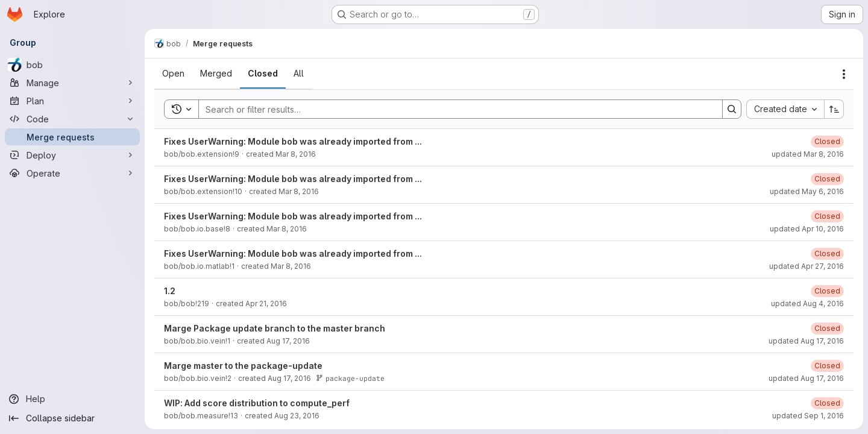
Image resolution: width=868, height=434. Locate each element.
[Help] (72, 399)
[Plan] (72, 101)
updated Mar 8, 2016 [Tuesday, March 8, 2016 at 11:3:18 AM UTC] (808, 154)
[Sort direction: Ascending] (834, 109)
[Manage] (72, 83)
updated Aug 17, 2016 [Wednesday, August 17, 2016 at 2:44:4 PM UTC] (806, 378)
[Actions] (844, 74)
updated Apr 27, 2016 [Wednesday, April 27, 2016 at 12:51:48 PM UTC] (807, 266)
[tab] (173, 74)
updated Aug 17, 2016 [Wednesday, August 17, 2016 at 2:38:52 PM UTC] (806, 341)
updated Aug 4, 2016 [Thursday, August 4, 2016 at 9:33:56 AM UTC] (807, 303)
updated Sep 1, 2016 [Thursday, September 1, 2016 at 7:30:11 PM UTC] (808, 416)
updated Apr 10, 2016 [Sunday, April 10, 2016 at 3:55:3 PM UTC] (807, 229)
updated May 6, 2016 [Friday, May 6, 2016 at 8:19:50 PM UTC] (807, 191)
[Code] (72, 119)
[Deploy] (72, 155)
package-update (350, 378)
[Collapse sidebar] (72, 418)
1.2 (170, 291)
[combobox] (785, 109)
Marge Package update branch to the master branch (275, 328)
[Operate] (72, 173)
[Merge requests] (72, 137)
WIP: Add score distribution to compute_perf (257, 403)
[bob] (72, 64)
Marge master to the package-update (243, 366)
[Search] (454, 109)
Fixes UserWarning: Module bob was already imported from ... (293, 141)
